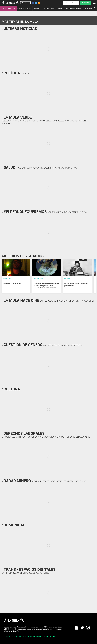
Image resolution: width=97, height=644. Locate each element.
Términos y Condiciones (19, 636)
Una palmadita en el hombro (12, 283)
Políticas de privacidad (35, 636)
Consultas (53, 636)
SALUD (60, 8)
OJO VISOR (67, 278)
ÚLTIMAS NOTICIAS (25, 8)
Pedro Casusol (7, 278)
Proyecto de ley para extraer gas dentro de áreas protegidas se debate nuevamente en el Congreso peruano (46, 286)
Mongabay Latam (39, 278)
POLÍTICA (37, 8)
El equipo (7, 636)
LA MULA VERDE (49, 8)
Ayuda (46, 636)
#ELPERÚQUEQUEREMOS (73, 8)
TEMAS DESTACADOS (8, 8)
